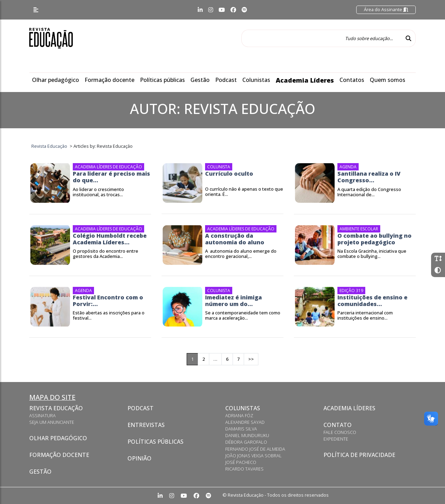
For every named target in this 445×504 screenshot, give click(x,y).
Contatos (352, 80)
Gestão (200, 80)
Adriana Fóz (239, 415)
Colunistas (256, 80)
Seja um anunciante (52, 422)
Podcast (226, 80)
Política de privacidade (359, 455)
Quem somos (388, 80)
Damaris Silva (241, 429)
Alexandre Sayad (245, 422)
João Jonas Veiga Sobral (253, 456)
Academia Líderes (305, 80)
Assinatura (42, 415)
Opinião (139, 458)
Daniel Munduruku (247, 435)
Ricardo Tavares (244, 469)
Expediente (336, 439)
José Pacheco (241, 462)
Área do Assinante (386, 9)
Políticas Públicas (155, 442)
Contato (338, 425)
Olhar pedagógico (56, 80)
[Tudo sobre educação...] (321, 38)
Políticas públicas (162, 80)
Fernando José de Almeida (255, 449)
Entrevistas (146, 425)
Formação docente (110, 80)
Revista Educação (56, 408)
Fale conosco (340, 432)
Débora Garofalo (246, 442)
